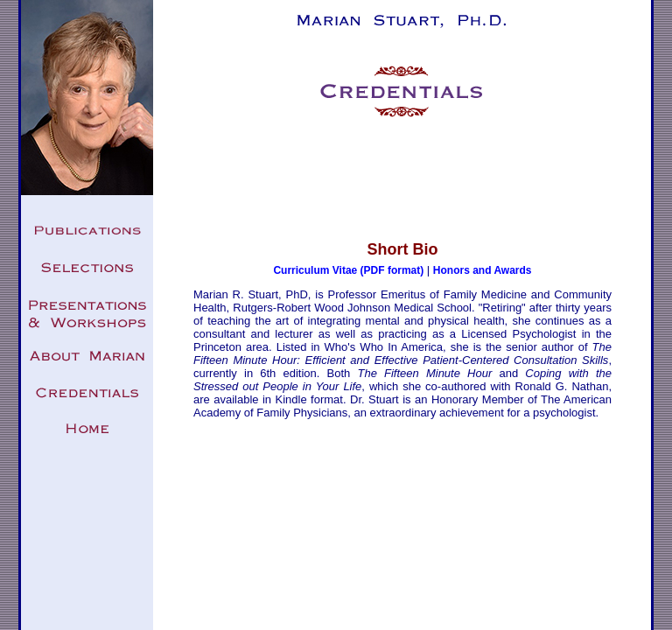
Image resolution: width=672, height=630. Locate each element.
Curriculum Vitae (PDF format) (348, 270)
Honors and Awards (483, 270)
